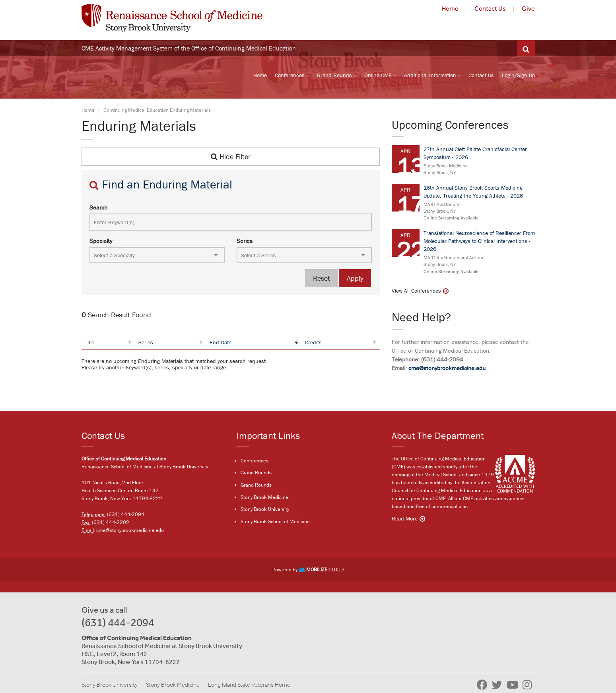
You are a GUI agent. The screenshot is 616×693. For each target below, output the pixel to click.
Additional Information (430, 76)
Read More (405, 519)
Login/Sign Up (518, 76)
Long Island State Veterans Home (249, 685)
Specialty (101, 242)
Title (89, 344)
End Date (221, 344)
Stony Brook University (265, 510)
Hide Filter (231, 158)
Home (450, 8)
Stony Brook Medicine (264, 498)
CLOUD (321, 570)
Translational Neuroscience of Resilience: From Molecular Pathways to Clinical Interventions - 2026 (479, 242)
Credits (313, 344)
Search (98, 209)
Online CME (378, 76)
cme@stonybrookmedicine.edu (447, 369)
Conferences (290, 76)
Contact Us (490, 8)
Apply (355, 279)
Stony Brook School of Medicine (275, 522)
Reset (322, 279)
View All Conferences (416, 292)
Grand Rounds (334, 76)
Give (528, 8)
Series (245, 242)
